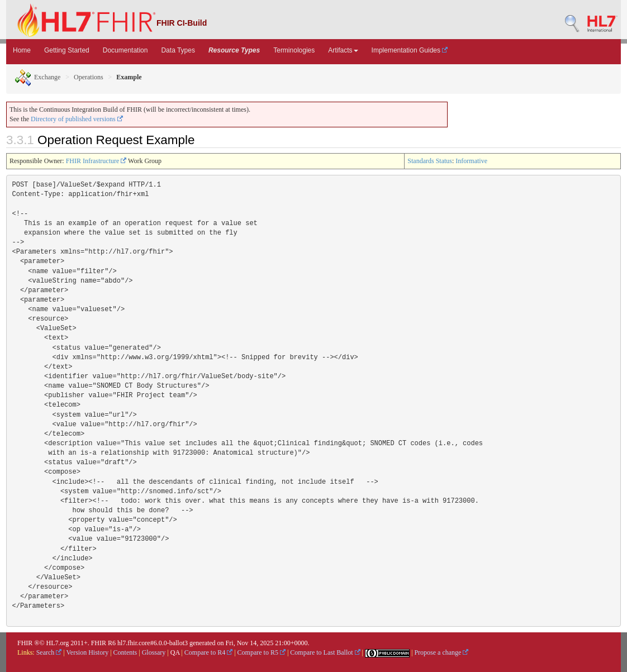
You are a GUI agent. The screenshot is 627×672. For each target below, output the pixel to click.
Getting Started (67, 50)
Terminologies (294, 50)
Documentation (125, 50)
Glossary (154, 652)
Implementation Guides (410, 50)
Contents (125, 652)
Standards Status (430, 161)
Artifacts (343, 50)
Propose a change (441, 652)
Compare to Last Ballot (325, 652)
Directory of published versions (77, 119)
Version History (88, 652)
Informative (471, 161)
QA (175, 652)
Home (22, 50)
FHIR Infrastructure (96, 161)
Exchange (37, 77)
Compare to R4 (208, 652)
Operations (89, 77)
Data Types (178, 50)
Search (49, 652)
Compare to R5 (262, 652)
